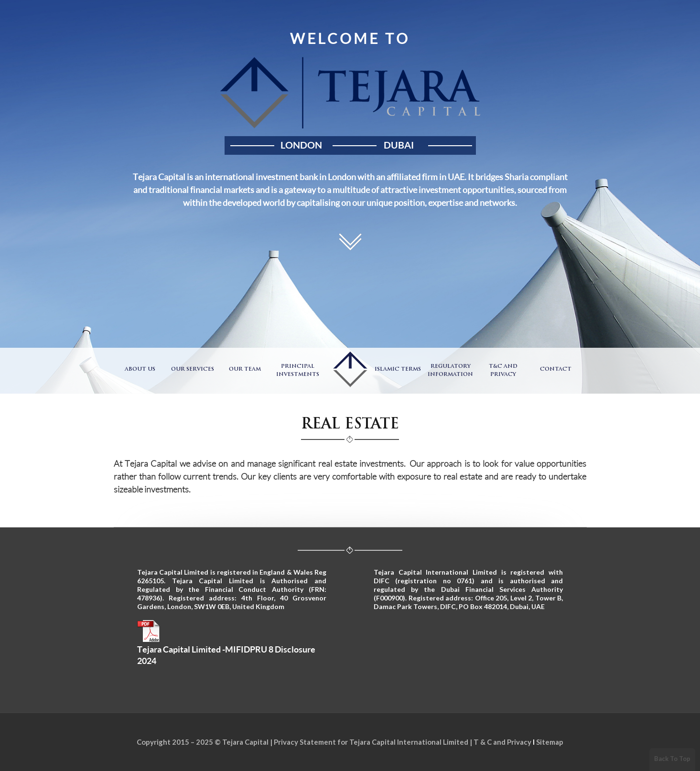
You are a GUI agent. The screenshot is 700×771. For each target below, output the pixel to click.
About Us (140, 369)
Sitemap (550, 742)
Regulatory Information (450, 371)
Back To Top (672, 759)
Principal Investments (298, 371)
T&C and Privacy (503, 371)
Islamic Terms (398, 369)
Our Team (245, 369)
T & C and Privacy (502, 742)
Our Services (193, 369)
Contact (556, 369)
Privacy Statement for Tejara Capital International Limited (371, 742)
